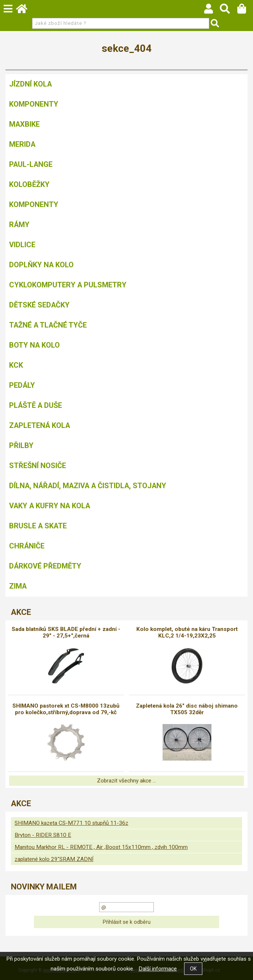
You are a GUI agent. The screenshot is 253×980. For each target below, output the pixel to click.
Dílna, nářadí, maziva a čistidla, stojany (88, 486)
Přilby (21, 445)
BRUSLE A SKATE (38, 526)
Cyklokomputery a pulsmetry (68, 285)
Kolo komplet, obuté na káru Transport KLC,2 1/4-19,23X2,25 (187, 632)
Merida (22, 144)
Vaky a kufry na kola (50, 506)
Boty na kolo (34, 345)
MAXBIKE (24, 124)
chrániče (27, 546)
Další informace (158, 969)
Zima (18, 586)
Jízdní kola (30, 84)
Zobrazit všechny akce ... (126, 781)
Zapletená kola (40, 425)
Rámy (19, 225)
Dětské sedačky (39, 305)
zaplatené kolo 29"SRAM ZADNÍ (54, 859)
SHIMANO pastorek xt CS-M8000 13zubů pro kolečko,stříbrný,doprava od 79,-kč (66, 709)
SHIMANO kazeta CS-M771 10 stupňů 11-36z (71, 823)
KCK (16, 365)
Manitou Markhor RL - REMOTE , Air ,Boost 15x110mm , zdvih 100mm (101, 847)
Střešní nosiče (38, 466)
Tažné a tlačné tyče (48, 325)
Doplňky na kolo (41, 265)
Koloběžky (29, 184)
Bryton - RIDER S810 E (43, 835)
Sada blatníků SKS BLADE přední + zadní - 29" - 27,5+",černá (66, 632)
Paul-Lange (31, 164)
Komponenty (34, 104)
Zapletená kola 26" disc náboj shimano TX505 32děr (187, 709)
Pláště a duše (36, 405)
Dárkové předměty (45, 566)
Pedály (22, 385)
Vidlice (22, 245)
